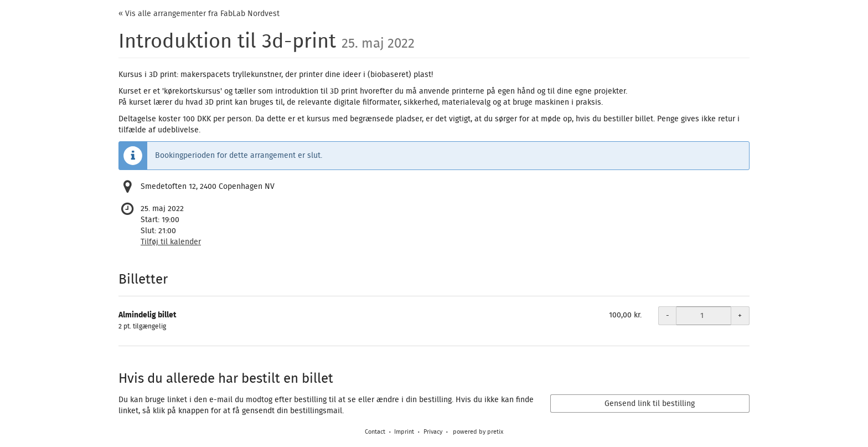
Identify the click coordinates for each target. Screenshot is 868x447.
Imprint (404, 432)
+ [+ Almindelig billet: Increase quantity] (740, 316)
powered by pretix (478, 432)
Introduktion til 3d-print (267, 42)
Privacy (433, 432)
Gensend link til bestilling (650, 404)
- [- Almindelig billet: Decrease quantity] (668, 316)
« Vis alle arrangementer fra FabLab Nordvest (199, 14)
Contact (375, 432)
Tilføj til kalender (171, 242)
